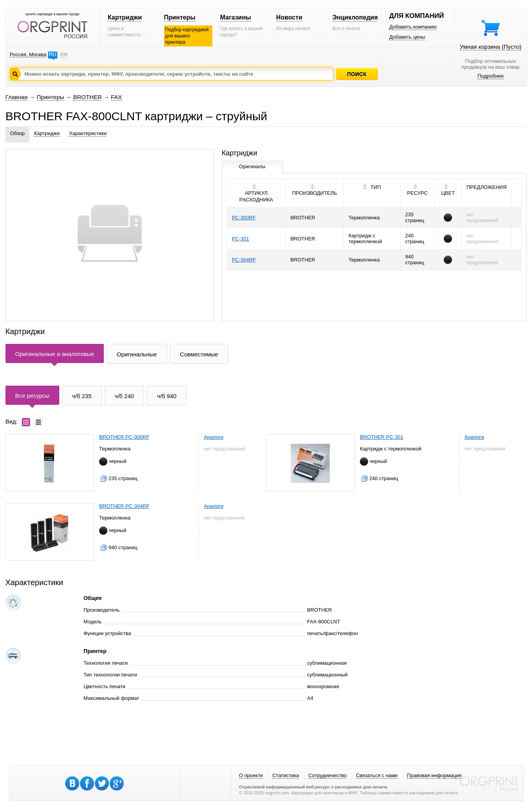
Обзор (18, 133)
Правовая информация (434, 775)
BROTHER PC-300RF (124, 437)
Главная (17, 97)
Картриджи (125, 17)
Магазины (236, 17)
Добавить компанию (413, 27)
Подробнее (490, 76)
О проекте (251, 775)
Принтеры (180, 17)
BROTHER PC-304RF (124, 506)
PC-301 (240, 239)
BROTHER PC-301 (382, 437)
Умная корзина (491, 47)
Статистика (286, 775)
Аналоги (214, 437)
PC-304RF (244, 260)
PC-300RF (244, 218)
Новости (289, 17)
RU (52, 54)
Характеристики (88, 133)
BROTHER (87, 97)
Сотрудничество (327, 775)
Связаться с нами (377, 775)
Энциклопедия (355, 17)
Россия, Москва (28, 54)
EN (64, 54)
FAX (116, 97)
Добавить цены (407, 37)
